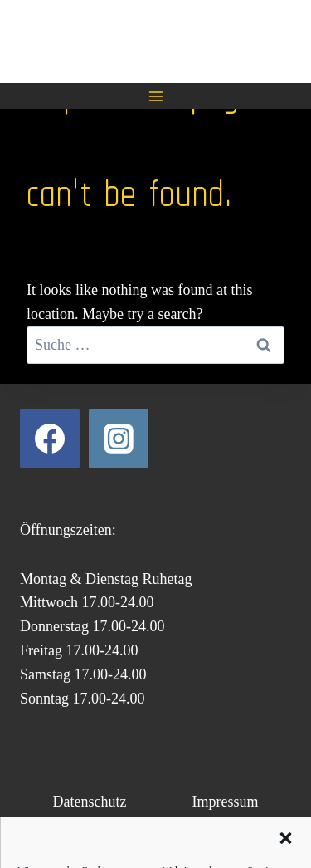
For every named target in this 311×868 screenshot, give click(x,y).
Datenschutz (90, 802)
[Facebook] (50, 439)
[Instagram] (119, 439)
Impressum (225, 802)
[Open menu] (155, 96)
